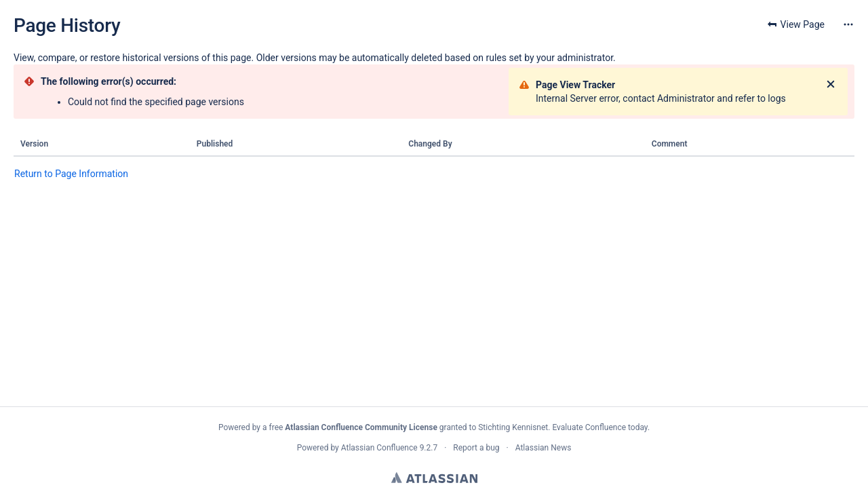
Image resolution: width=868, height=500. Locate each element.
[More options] (848, 24)
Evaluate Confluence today (599, 427)
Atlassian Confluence (379, 448)
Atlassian (434, 478)
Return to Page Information (71, 174)
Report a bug (476, 448)
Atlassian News (544, 448)
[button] (848, 24)
